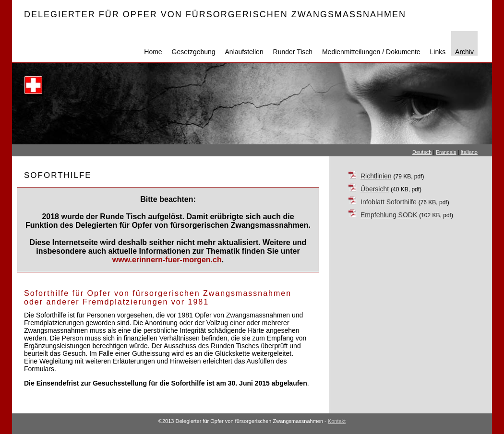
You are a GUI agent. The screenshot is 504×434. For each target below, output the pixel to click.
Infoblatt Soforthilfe (389, 202)
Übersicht (375, 189)
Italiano (469, 152)
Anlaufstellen (244, 52)
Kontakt (337, 421)
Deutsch (422, 152)
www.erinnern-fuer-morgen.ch (167, 260)
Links (438, 52)
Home (153, 52)
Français (446, 152)
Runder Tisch (293, 52)
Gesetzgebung (194, 52)
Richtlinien (376, 176)
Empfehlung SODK (389, 215)
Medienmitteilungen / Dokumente (371, 52)
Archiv (464, 52)
